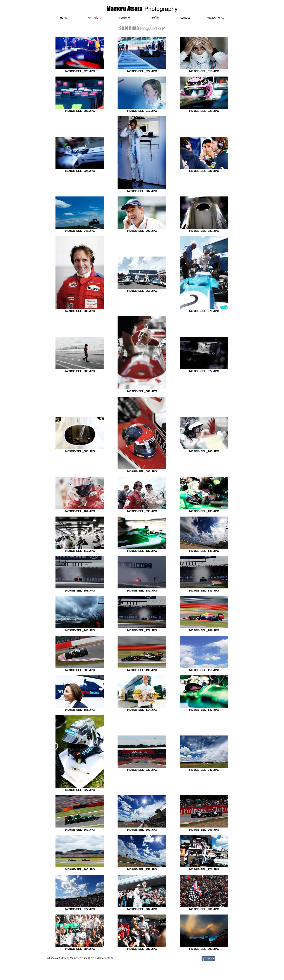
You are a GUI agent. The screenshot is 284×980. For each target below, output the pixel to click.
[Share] (208, 959)
